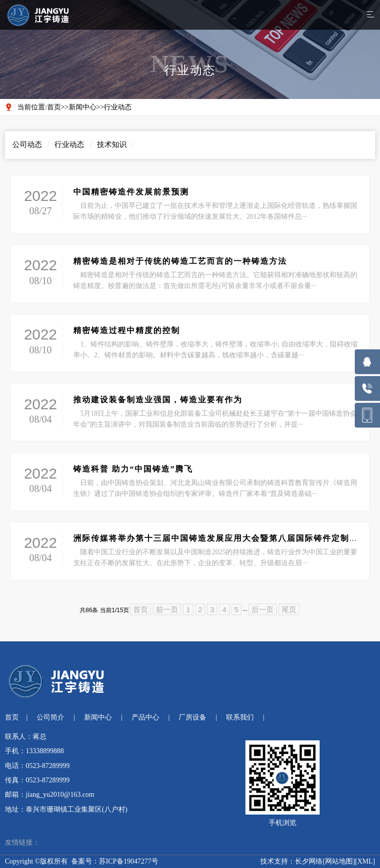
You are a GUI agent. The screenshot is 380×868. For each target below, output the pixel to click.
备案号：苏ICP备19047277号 (115, 861)
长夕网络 (309, 861)
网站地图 (339, 861)
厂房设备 (192, 717)
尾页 (289, 609)
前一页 (167, 609)
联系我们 (240, 717)
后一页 (262, 609)
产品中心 (145, 717)
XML (365, 861)
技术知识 (112, 145)
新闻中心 (83, 107)
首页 (54, 107)
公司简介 (50, 717)
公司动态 (27, 145)
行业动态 (118, 107)
